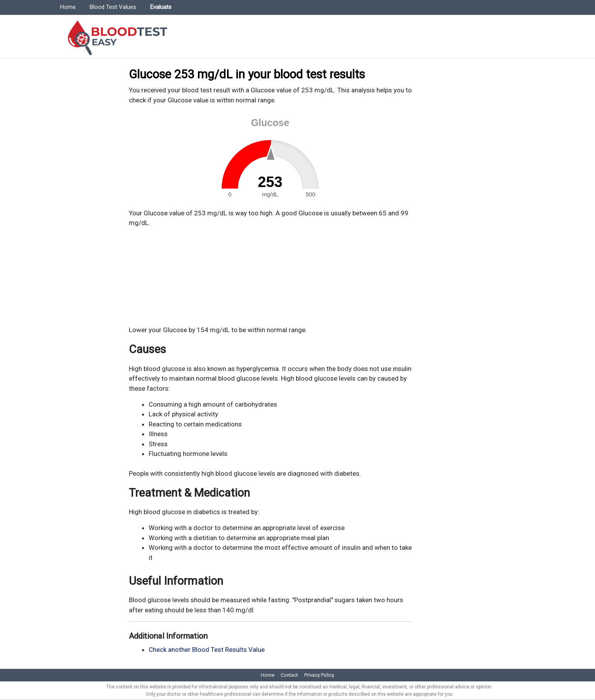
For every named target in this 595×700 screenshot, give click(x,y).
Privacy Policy (319, 675)
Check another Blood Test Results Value (207, 650)
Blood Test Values (113, 7)
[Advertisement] (271, 277)
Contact (289, 675)
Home (68, 7)
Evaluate (161, 7)
